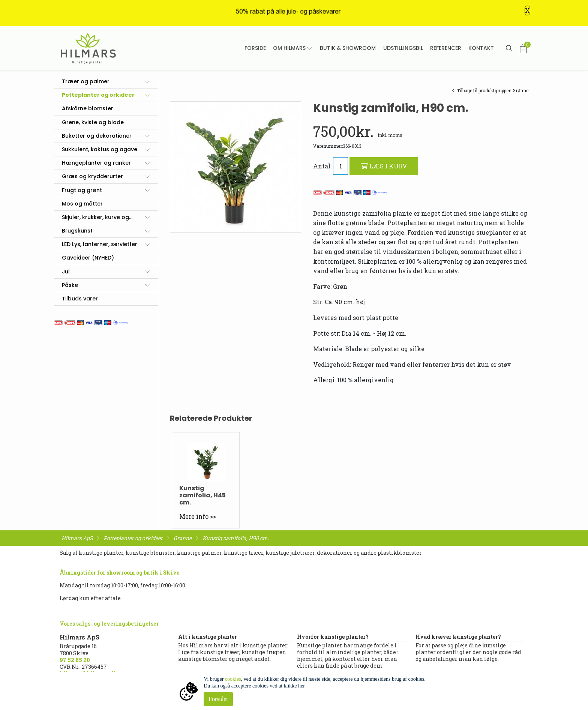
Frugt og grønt (82, 190)
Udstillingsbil (403, 48)
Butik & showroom (348, 48)
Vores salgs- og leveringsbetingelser (109, 624)
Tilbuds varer (80, 299)
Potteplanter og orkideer (98, 95)
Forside (255, 48)
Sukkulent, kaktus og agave (100, 149)
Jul (66, 272)
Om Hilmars (289, 48)
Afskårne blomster (88, 108)
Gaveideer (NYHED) (88, 258)
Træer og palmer (86, 81)
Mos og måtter (82, 204)
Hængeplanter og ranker (96, 163)
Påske (70, 285)
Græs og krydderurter (92, 176)
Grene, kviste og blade (93, 122)
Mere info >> (198, 516)
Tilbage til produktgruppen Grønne (490, 90)
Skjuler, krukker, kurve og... (97, 217)
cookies (233, 679)
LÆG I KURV (384, 166)
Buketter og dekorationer (97, 136)
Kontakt (481, 48)
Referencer (446, 48)
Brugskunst (77, 231)
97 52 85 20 (75, 660)
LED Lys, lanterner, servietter (100, 244)
